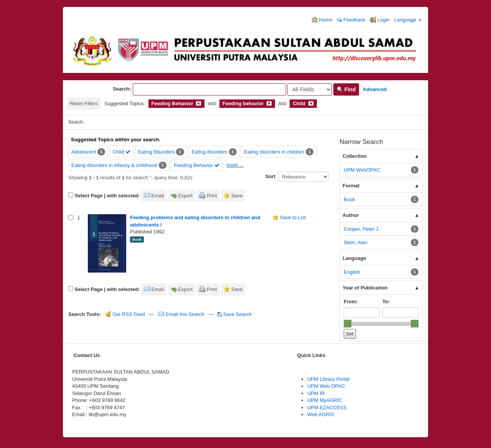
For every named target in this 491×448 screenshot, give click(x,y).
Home (322, 20)
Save (237, 196)
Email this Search (182, 314)
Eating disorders (209, 152)
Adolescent (84, 152)
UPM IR (316, 393)
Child (122, 152)
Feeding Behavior (197, 165)
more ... (235, 165)
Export (185, 196)
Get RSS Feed (125, 314)
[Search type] (310, 89)
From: (351, 302)
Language (408, 20)
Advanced (375, 89)
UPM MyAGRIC (325, 400)
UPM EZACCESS (327, 407)
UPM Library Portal (328, 379)
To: (386, 302)
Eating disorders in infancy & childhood (114, 165)
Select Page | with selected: (107, 196)
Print (212, 196)
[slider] (348, 324)
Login (380, 20)
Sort (270, 176)
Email (158, 196)
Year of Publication (365, 288)
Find (346, 89)
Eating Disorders (157, 152)
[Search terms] (209, 89)
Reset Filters (84, 103)
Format (351, 186)
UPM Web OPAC (326, 386)
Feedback (351, 20)
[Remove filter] (199, 103)
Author (351, 215)
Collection (355, 156)
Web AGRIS (321, 414)
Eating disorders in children (274, 152)
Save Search (235, 314)
